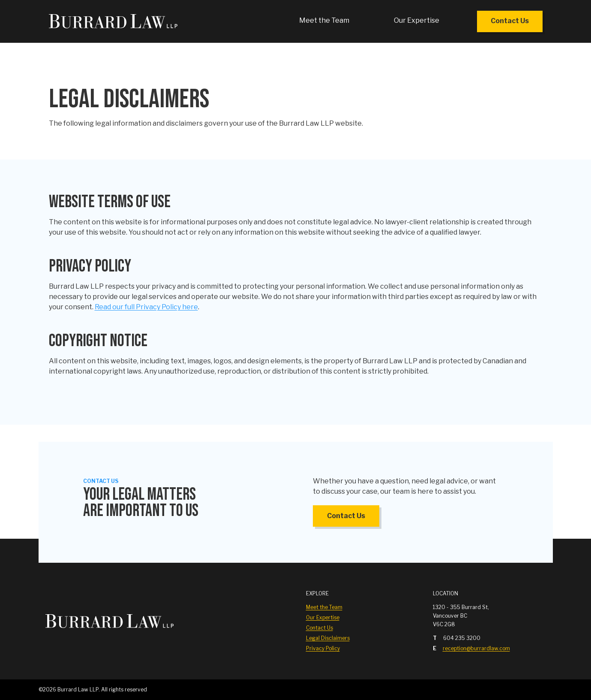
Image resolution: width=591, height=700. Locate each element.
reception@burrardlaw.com (476, 648)
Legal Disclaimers (328, 638)
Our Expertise (417, 20)
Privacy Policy (323, 648)
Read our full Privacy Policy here (146, 307)
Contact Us (510, 21)
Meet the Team (324, 20)
